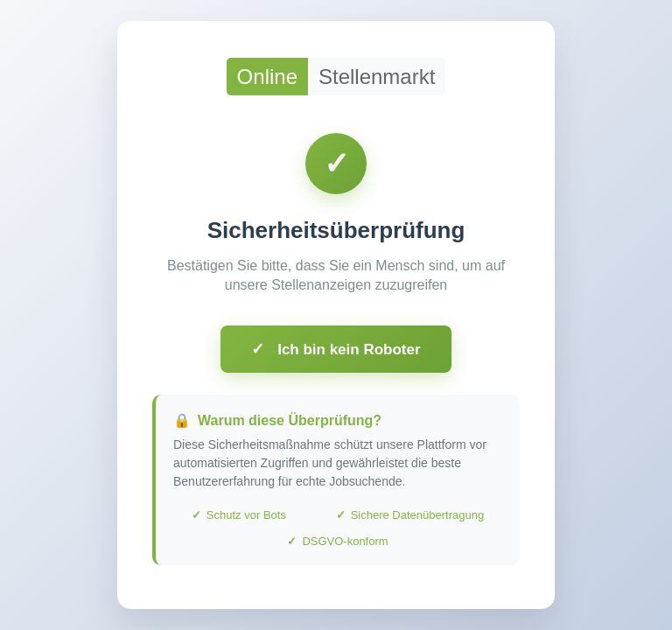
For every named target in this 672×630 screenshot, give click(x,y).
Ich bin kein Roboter (336, 349)
